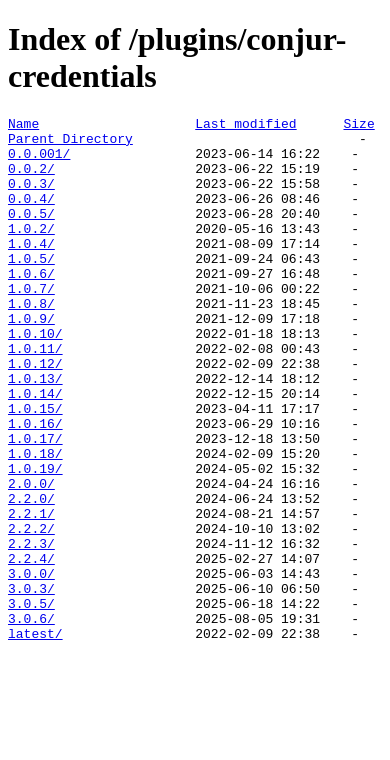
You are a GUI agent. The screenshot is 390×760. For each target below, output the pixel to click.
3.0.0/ (31, 666)
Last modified (245, 126)
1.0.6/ (31, 306)
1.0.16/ (35, 486)
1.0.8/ (31, 342)
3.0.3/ (31, 684)
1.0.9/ (31, 360)
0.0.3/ (31, 198)
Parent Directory (70, 144)
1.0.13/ (35, 432)
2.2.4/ (31, 648)
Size (358, 126)
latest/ (35, 738)
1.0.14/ (35, 450)
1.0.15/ (35, 468)
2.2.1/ (31, 594)
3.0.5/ (31, 702)
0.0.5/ (31, 234)
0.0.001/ (39, 162)
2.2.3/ (31, 630)
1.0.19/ (35, 540)
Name (23, 126)
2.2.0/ (31, 576)
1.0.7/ (31, 324)
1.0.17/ (35, 504)
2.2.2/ (31, 612)
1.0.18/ (35, 522)
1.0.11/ (35, 396)
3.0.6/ (31, 720)
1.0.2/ (31, 252)
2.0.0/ (31, 558)
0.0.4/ (31, 216)
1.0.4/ (31, 270)
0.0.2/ (31, 180)
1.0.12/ (35, 414)
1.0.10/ (35, 378)
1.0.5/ (31, 288)
